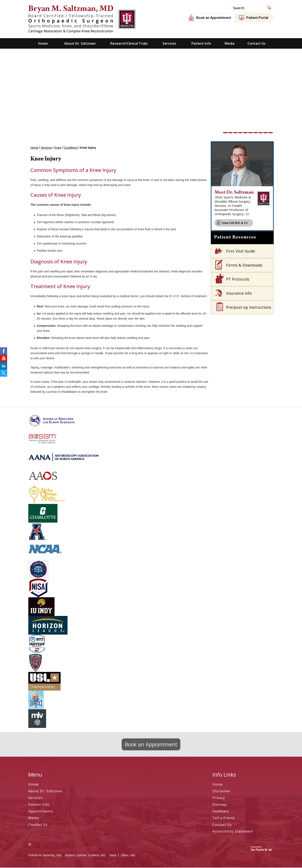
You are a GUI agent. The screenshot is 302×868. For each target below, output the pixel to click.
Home (43, 44)
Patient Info (201, 44)
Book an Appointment (214, 18)
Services (169, 44)
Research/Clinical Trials (129, 44)
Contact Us (256, 44)
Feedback (221, 812)
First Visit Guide (241, 251)
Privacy (219, 798)
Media (230, 44)
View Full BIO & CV (235, 223)
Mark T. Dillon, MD (122, 855)
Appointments (41, 812)
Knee (58, 148)
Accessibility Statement (233, 832)
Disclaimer (222, 791)
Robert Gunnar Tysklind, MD (85, 855)
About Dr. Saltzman (80, 44)
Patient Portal (257, 18)
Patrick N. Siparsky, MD (45, 855)
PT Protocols (238, 280)
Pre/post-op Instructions (249, 308)
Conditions (71, 148)
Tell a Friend (223, 818)
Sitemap (220, 805)
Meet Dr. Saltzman (234, 193)
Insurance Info (239, 294)
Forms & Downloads (244, 265)
